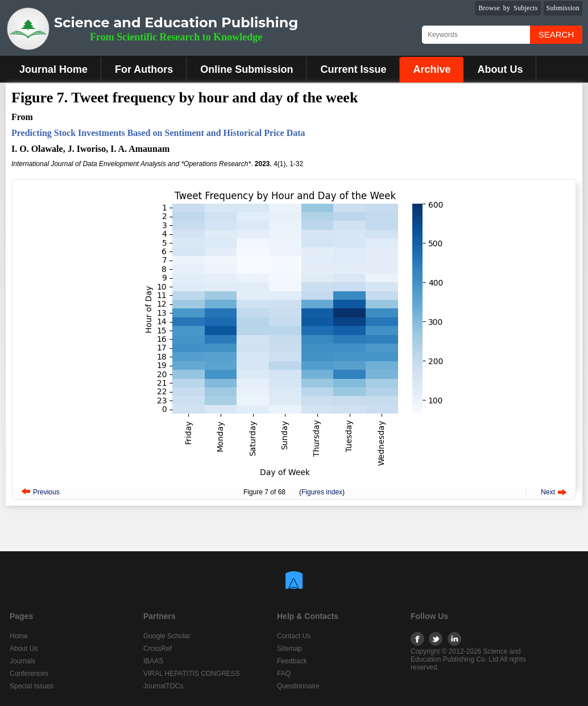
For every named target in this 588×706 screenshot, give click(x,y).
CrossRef (158, 649)
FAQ (284, 674)
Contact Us (294, 636)
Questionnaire (298, 686)
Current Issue (353, 69)
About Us (500, 69)
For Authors (144, 69)
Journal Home (53, 69)
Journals (22, 661)
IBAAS (153, 661)
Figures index (322, 492)
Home (19, 636)
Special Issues (32, 686)
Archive (432, 69)
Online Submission (247, 69)
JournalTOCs (163, 686)
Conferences (29, 674)
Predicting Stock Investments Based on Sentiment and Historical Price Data (158, 133)
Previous (46, 492)
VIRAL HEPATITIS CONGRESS (192, 674)
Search (556, 34)
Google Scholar (167, 636)
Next (548, 492)
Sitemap (289, 649)
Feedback (292, 661)
